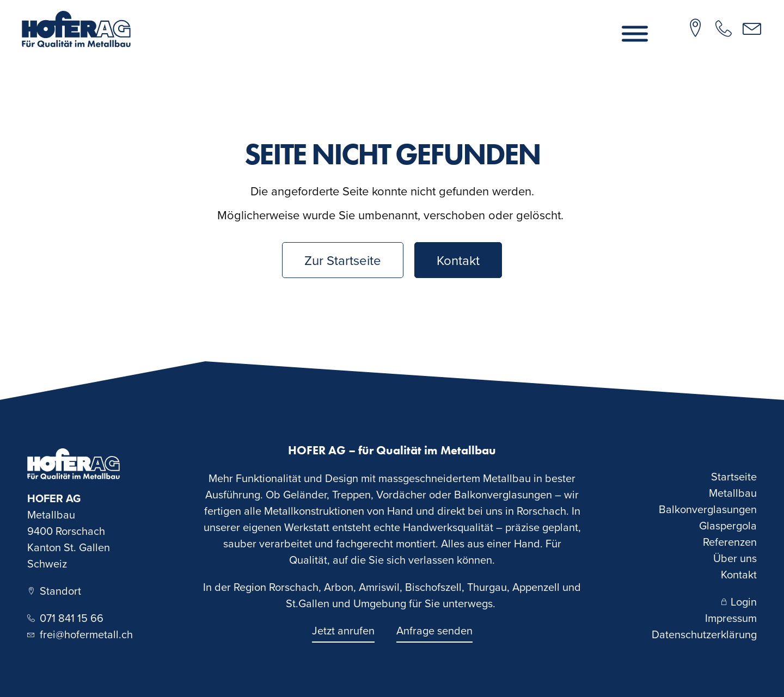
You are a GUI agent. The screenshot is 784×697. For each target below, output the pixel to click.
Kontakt (739, 574)
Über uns (735, 558)
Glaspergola (728, 525)
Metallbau (733, 493)
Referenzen (730, 542)
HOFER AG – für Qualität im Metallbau (392, 450)
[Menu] (635, 34)
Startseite (734, 476)
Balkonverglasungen (708, 509)
